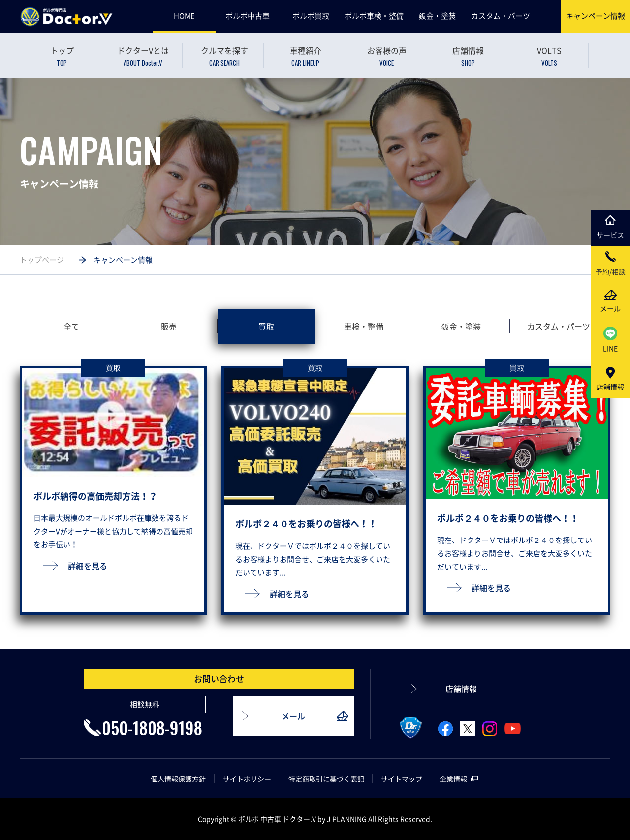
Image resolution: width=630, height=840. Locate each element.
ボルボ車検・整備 (374, 16)
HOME (184, 16)
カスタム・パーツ (501, 16)
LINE (610, 340)
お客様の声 (387, 56)
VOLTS (549, 56)
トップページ (42, 260)
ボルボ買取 (311, 16)
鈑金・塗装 (437, 16)
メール (293, 716)
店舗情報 (468, 56)
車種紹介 (305, 56)
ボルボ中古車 (248, 16)
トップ (62, 56)
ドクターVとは (143, 56)
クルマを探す (224, 56)
